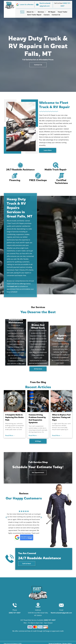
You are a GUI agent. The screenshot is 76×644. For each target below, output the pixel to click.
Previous (6, 518)
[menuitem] (22, 12)
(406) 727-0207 (15, 613)
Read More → (10, 435)
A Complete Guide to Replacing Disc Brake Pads (14, 417)
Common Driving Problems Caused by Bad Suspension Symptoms (37, 419)
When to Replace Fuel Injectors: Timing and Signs (61, 417)
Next (41, 518)
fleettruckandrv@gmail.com (61, 613)
